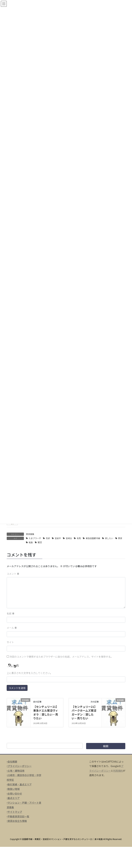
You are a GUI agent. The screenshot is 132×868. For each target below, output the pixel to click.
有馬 (79, 538)
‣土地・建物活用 (16, 771)
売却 (48, 538)
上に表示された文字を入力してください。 (29, 673)
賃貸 (120, 538)
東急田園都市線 (93, 538)
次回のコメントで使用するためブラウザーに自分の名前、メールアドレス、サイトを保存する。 (61, 657)
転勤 (31, 542)
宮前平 (58, 538)
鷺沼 (40, 542)
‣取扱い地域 (13, 789)
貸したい (109, 538)
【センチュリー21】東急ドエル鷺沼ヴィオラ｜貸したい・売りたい (46, 712)
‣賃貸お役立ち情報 (17, 821)
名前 (11, 613)
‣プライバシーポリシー (19, 766)
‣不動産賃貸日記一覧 (18, 816)
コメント (13, 574)
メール (12, 628)
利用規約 (118, 771)
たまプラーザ (35, 538)
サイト (10, 642)
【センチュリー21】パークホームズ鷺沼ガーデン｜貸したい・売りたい (84, 712)
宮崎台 (69, 538)
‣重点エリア (13, 798)
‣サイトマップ (14, 812)
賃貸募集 (30, 534)
